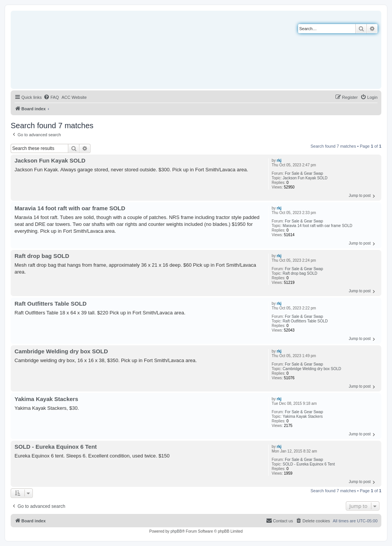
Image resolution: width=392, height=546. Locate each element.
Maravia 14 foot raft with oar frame (312, 226)
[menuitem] (51, 97)
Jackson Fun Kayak (299, 178)
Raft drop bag (294, 273)
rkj (279, 160)
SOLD (322, 178)
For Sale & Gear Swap (304, 173)
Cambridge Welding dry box (306, 369)
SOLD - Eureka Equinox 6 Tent (309, 464)
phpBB (176, 531)
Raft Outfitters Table (300, 321)
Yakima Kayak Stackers (303, 416)
